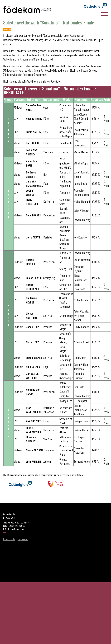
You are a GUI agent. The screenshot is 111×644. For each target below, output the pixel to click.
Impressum (23, 539)
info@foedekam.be (19, 529)
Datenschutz (9, 539)
